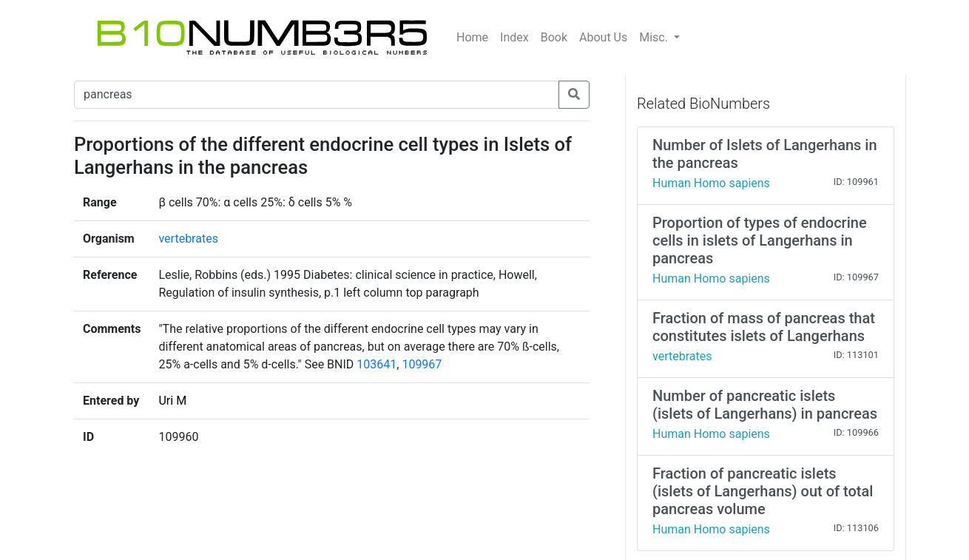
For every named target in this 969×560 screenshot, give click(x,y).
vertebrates (188, 239)
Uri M (172, 401)
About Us (603, 37)
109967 (422, 364)
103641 (377, 364)
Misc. (655, 37)
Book (554, 37)
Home (472, 37)
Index (514, 37)
